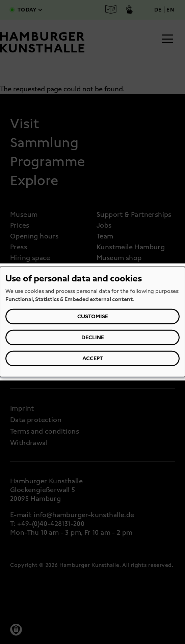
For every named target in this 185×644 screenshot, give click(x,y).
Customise (93, 316)
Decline (93, 337)
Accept (93, 358)
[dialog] (92, 322)
